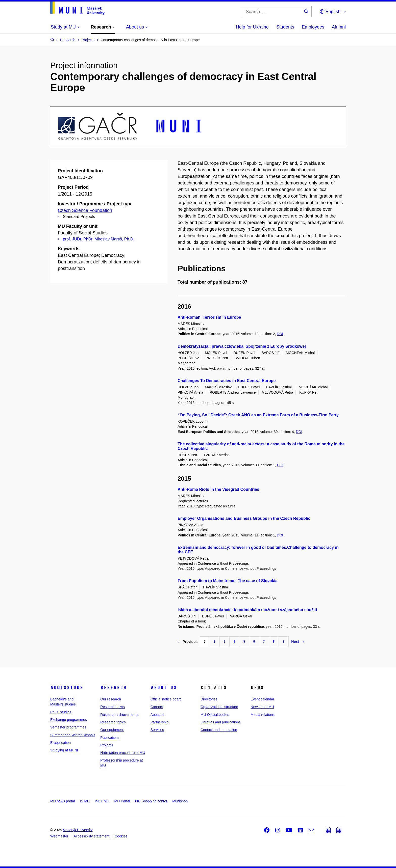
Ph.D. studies (61, 712)
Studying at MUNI (64, 750)
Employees (313, 27)
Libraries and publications (221, 722)
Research (113, 688)
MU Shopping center (151, 801)
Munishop (180, 801)
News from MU (262, 707)
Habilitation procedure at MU (123, 753)
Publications (110, 738)
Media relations (263, 715)
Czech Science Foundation (85, 210)
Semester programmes (68, 727)
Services (157, 730)
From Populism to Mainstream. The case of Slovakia (228, 581)
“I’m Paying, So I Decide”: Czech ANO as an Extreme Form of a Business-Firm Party (258, 415)
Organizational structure (219, 707)
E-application (60, 743)
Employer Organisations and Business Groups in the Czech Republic (244, 518)
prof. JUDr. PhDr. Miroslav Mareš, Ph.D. (99, 239)
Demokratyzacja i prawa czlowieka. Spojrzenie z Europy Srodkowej (242, 346)
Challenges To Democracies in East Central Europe (227, 381)
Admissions (67, 688)
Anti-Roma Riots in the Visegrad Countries (218, 489)
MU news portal (63, 801)
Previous (188, 642)
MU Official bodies (215, 715)
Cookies (121, 836)
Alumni (339, 27)
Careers (157, 707)
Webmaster (59, 836)
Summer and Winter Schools (73, 735)
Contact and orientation (219, 730)
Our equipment (112, 730)
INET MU (102, 801)
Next (298, 642)
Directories (209, 699)
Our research (111, 699)
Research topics (113, 722)
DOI (280, 334)
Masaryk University (78, 830)
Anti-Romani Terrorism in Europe (209, 317)
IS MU (85, 801)
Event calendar (262, 699)
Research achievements (119, 715)
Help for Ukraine (252, 27)
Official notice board (166, 699)
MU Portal (122, 801)
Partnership (160, 722)
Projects (107, 745)
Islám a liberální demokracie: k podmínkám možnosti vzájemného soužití (247, 610)
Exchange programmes (69, 720)
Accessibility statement (91, 836)
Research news (113, 707)
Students (285, 27)
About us (164, 688)
